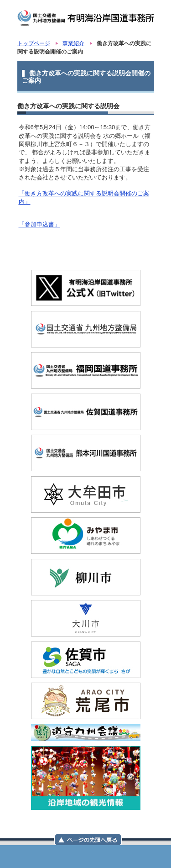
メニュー (86, 857)
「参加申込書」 (39, 224)
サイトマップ (131, 857)
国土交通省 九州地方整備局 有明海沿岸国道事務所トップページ (40, 857)
